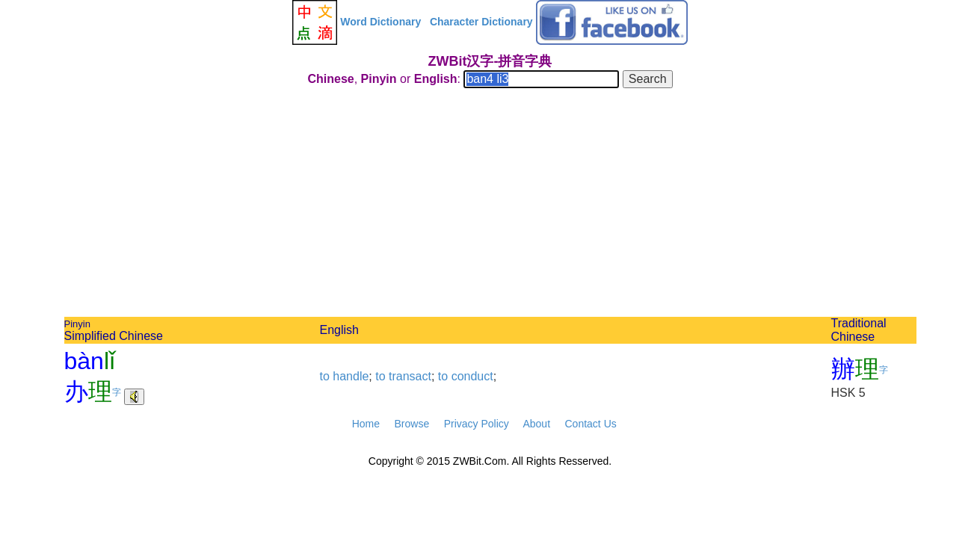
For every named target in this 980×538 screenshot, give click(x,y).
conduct (472, 376)
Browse (412, 424)
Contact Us (591, 424)
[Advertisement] (490, 205)
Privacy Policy (477, 424)
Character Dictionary (481, 22)
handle (351, 376)
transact (410, 376)
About (536, 424)
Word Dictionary (380, 22)
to (325, 376)
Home (366, 424)
